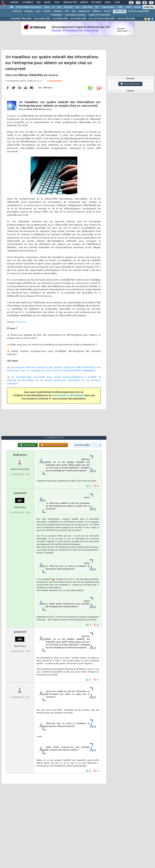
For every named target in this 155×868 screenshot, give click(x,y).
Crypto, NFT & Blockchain (99, 15)
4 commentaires (54, 81)
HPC (67, 11)
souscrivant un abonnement (68, 396)
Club (117, 2)
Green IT (108, 11)
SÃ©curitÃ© (120, 11)
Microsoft (68, 7)
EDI (97, 7)
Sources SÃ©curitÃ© (126, 19)
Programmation (108, 7)
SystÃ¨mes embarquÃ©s (138, 11)
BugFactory (20, 455)
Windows (29, 11)
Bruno (39, 81)
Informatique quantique (75, 15)
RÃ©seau (97, 11)
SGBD (120, 7)
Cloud (47, 7)
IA (53, 7)
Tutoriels (28, 2)
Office (129, 7)
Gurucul (21, 322)
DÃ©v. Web (87, 7)
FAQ (39, 2)
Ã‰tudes (96, 2)
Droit (108, 2)
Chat (57, 2)
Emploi (84, 2)
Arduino (47, 11)
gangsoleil (20, 493)
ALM (59, 7)
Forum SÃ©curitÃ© (42, 19)
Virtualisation (57, 15)
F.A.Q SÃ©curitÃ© (60, 19)
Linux (38, 11)
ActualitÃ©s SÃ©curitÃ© (21, 19)
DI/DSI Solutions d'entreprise (28, 7)
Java (77, 7)
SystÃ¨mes (149, 7)
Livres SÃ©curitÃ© (78, 19)
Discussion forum (130, 84)
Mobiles (138, 7)
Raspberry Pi (84, 11)
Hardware (58, 11)
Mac (74, 11)
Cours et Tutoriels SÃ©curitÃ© (102, 19)
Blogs (47, 2)
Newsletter (70, 2)
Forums (14, 2)
